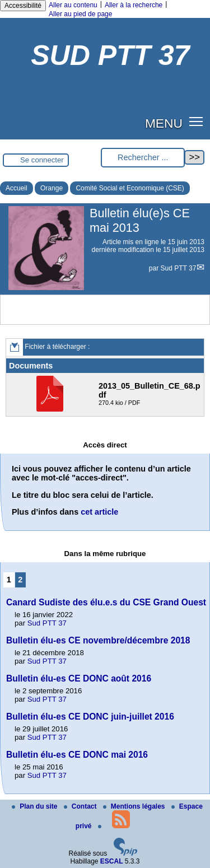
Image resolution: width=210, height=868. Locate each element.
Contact (81, 806)
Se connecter (42, 160)
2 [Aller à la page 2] (20, 580)
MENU (164, 123)
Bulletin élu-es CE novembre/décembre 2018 (98, 640)
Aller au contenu (73, 5)
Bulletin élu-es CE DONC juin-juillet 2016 (90, 717)
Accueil (17, 188)
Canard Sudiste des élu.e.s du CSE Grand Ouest (106, 602)
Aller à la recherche (134, 5)
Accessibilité (23, 6)
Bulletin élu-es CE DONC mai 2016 (77, 755)
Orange (52, 188)
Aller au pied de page (80, 14)
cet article (99, 512)
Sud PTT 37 (179, 268)
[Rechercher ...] (143, 158)
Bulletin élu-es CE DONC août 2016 (79, 678)
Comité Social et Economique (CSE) (130, 188)
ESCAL (112, 861)
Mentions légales (135, 806)
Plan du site (36, 806)
